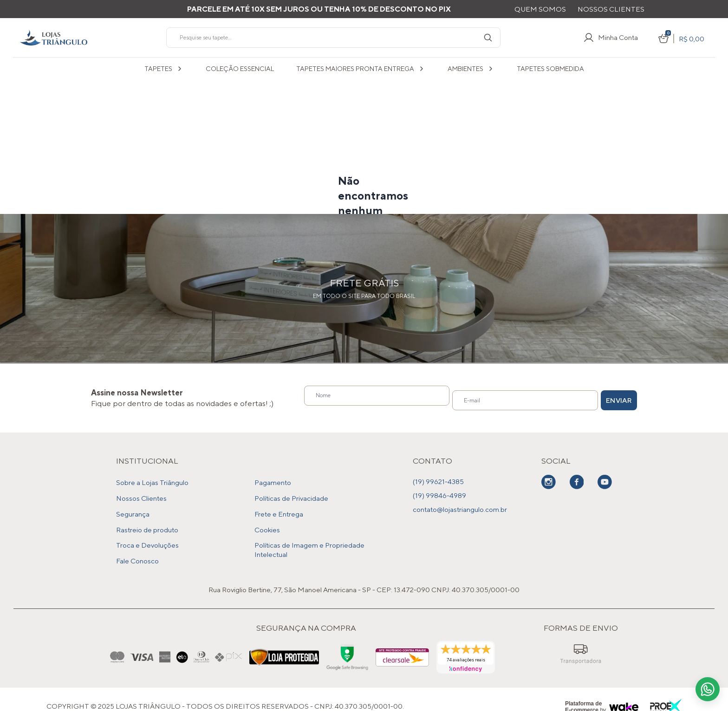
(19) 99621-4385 (438, 478)
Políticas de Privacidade (291, 492)
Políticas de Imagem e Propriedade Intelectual (309, 539)
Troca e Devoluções (147, 534)
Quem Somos (540, 9)
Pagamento (273, 478)
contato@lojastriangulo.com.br (460, 506)
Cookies (267, 520)
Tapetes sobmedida (550, 69)
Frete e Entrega (279, 506)
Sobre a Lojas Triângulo (152, 478)
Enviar (603, 396)
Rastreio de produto (147, 520)
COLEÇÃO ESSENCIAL (240, 69)
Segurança (133, 506)
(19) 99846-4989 (439, 492)
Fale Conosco (137, 548)
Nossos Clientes (611, 9)
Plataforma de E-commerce (583, 693)
